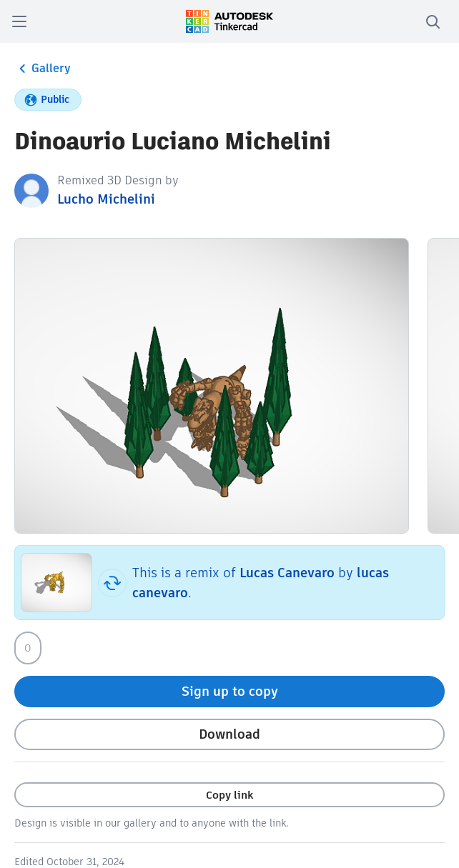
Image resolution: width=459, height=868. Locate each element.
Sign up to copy (230, 691)
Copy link (229, 795)
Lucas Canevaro (287, 573)
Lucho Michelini (106, 199)
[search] (433, 21)
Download (229, 734)
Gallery (43, 69)
